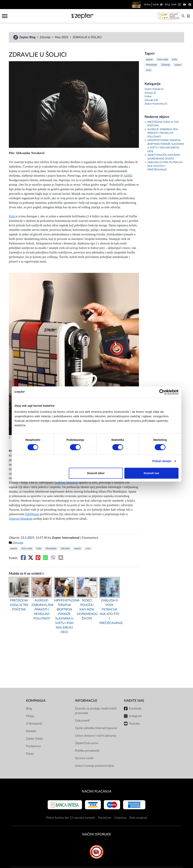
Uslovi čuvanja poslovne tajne (95, 766)
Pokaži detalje (162, 461)
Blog (29, 709)
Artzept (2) (150, 93)
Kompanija (36, 701)
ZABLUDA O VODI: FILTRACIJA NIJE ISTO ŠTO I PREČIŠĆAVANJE (110, 612)
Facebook (135, 709)
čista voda (27, 549)
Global (148, 96)
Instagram (135, 716)
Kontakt (31, 731)
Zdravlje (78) (151, 100)
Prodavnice (33, 746)
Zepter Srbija (34, 739)
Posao (30, 754)
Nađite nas (134, 701)
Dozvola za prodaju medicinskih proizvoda (96, 711)
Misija (30, 716)
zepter (78, 549)
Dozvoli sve (151, 473)
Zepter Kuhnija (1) (154, 89)
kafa (39, 549)
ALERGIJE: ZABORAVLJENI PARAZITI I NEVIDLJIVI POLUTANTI (42, 609)
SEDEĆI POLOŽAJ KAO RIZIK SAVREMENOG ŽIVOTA (87, 609)
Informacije (86, 701)
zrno (88, 549)
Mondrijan (51, 549)
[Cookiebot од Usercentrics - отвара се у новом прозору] (162, 392)
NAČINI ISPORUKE (97, 834)
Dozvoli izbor (96, 473)
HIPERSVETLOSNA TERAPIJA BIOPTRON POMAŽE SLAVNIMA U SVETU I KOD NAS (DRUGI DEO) (64, 616)
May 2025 (62, 37)
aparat (14, 549)
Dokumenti (82, 721)
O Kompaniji (34, 724)
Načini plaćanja (97, 791)
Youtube (134, 724)
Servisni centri (84, 758)
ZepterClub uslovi (87, 743)
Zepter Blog (28, 37)
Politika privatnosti (87, 751)
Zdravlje (46, 37)
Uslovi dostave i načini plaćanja (96, 736)
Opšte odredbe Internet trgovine (96, 728)
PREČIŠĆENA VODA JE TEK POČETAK (19, 605)
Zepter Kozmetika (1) (156, 104)
